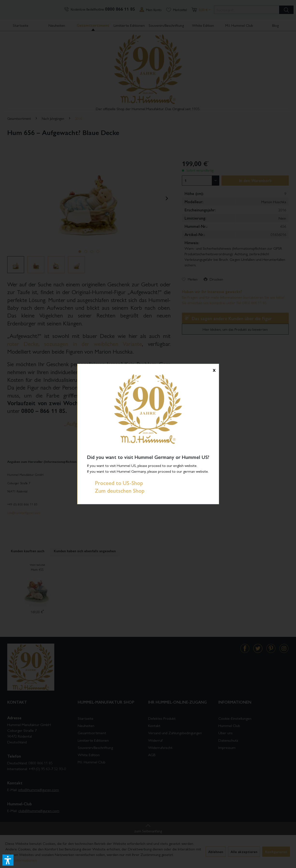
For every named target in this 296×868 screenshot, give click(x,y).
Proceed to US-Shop (115, 483)
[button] (8, 860)
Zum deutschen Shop (116, 491)
